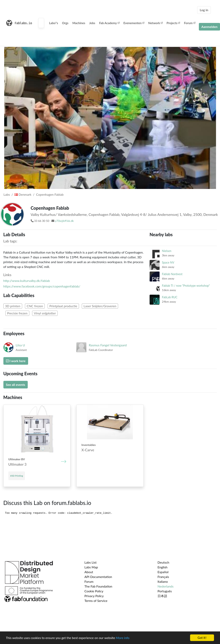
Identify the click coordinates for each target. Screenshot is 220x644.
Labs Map (91, 567)
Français (163, 577)
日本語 (162, 596)
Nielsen (167, 251)
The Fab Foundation (98, 586)
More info (123, 638)
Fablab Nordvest (172, 274)
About (89, 572)
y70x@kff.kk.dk (64, 221)
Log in (204, 10)
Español (163, 572)
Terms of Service (96, 601)
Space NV (168, 262)
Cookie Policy (94, 591)
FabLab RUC (170, 297)
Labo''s (54, 23)
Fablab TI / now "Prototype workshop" (186, 286)
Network (155, 23)
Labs (7, 194)
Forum (189, 23)
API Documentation (98, 577)
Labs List (90, 562)
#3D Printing (17, 476)
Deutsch (163, 562)
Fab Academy (109, 23)
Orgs (65, 23)
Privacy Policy (94, 596)
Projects (173, 23)
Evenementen (134, 23)
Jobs (92, 23)
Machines (79, 23)
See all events (16, 385)
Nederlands (166, 586)
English (163, 567)
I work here (16, 361)
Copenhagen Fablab (50, 194)
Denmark (23, 194)
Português (165, 591)
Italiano (163, 581)
